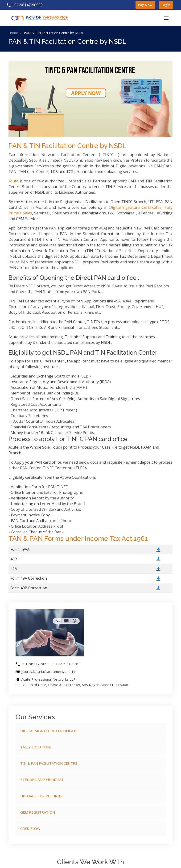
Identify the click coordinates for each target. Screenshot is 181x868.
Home (13, 33)
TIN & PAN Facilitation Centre (49, 763)
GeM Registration (38, 812)
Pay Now (145, 5)
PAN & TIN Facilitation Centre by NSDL (67, 146)
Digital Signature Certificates (135, 207)
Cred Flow (30, 828)
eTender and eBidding (42, 780)
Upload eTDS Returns (41, 796)
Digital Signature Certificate (49, 731)
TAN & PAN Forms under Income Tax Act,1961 (78, 539)
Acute (13, 181)
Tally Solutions (36, 747)
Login (166, 5)
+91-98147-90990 (25, 5)
